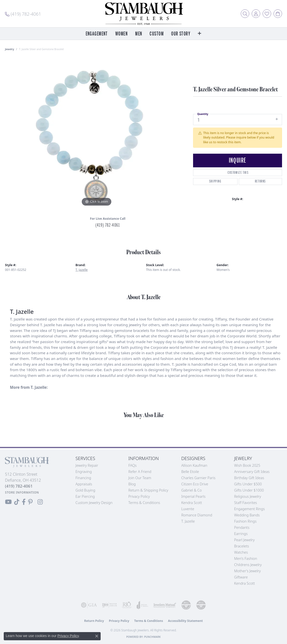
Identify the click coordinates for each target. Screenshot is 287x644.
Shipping (215, 181)
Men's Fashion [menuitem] (246, 558)
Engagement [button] (97, 34)
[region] (96, 133)
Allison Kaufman (194, 465)
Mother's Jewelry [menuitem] (247, 571)
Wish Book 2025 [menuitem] (247, 465)
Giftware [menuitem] (241, 577)
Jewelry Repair (87, 465)
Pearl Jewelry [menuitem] (244, 540)
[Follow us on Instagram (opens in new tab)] (40, 502)
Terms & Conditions (144, 503)
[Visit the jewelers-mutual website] (165, 605)
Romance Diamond (197, 515)
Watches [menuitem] (241, 552)
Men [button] (139, 34)
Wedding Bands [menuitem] (247, 515)
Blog (132, 484)
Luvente (188, 509)
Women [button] (122, 34)
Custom (157, 34)
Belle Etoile (190, 472)
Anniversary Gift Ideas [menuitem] (252, 472)
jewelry (10, 49)
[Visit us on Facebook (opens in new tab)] (24, 502)
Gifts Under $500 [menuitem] (248, 484)
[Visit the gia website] (89, 605)
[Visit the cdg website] (186, 605)
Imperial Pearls (193, 496)
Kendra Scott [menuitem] (244, 583)
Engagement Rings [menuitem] (249, 509)
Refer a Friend (140, 472)
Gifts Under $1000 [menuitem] (249, 490)
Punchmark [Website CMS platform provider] (152, 637)
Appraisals (84, 484)
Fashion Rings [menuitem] (245, 521)
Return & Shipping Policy (148, 490)
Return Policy (94, 621)
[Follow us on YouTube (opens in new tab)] (8, 502)
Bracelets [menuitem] (242, 546)
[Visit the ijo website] (109, 605)
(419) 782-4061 (108, 225)
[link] (23, 14)
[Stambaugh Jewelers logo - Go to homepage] (144, 14)
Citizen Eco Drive (195, 484)
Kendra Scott (191, 503)
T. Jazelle (82, 270)
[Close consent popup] (97, 636)
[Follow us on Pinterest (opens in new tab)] (30, 502)
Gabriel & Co (191, 490)
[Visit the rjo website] (127, 605)
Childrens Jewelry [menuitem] (248, 565)
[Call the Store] (19, 486)
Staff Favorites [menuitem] (246, 503)
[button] (245, 14)
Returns (260, 181)
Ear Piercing (85, 496)
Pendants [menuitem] (242, 527)
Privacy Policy (139, 496)
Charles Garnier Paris (198, 478)
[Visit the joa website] (143, 605)
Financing (83, 478)
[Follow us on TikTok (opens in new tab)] (17, 502)
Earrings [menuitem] (241, 534)
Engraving (84, 472)
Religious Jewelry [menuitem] (247, 496)
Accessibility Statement (185, 621)
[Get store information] (22, 492)
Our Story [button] (181, 34)
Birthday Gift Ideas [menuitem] (249, 478)
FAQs (133, 465)
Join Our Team (140, 478)
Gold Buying (85, 490)
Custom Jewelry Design (94, 503)
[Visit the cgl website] (201, 605)
